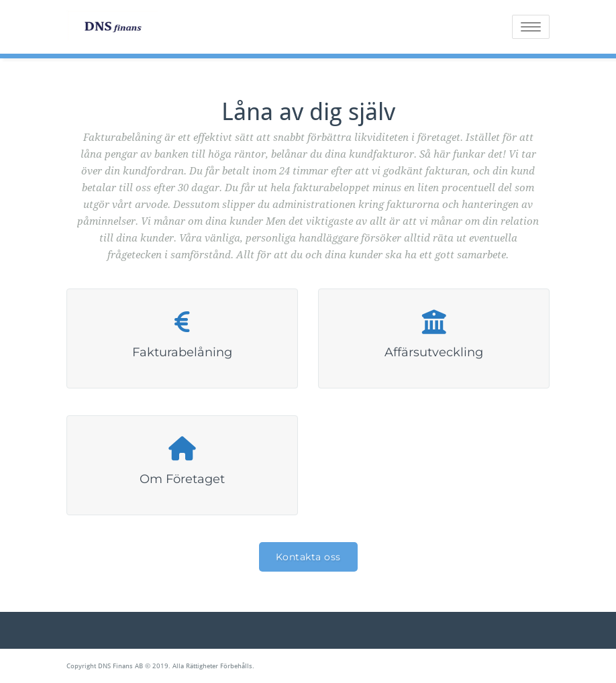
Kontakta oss (308, 557)
